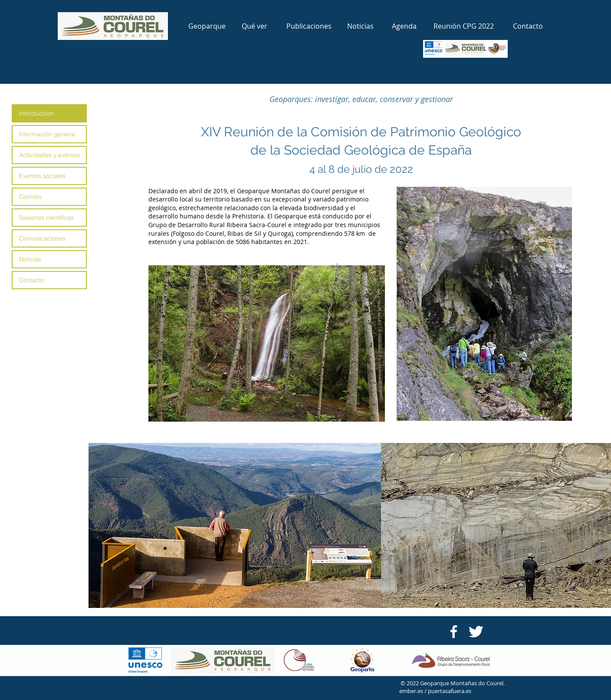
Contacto (32, 280)
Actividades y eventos (49, 155)
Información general (47, 134)
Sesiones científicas (46, 218)
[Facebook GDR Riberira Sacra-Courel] (454, 632)
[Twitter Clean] (476, 632)
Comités (30, 197)
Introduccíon (37, 113)
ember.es (412, 691)
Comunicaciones (42, 238)
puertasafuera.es (450, 691)
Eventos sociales (42, 176)
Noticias (30, 259)
